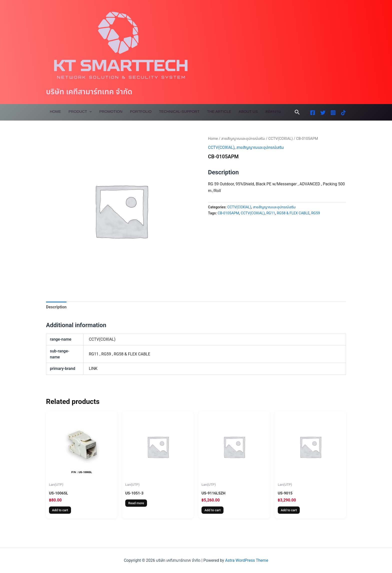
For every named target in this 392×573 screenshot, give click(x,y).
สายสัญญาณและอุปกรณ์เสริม (243, 139)
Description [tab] (56, 307)
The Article (219, 111)
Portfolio (141, 111)
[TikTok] (343, 113)
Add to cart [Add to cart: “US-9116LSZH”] (212, 510)
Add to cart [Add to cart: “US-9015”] (289, 510)
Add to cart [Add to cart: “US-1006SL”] (60, 510)
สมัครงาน (273, 111)
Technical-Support (179, 111)
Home (55, 111)
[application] (89, 112)
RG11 (271, 213)
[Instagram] (333, 113)
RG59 (316, 213)
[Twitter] (323, 113)
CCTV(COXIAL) (280, 139)
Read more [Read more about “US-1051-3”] (136, 503)
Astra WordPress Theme (246, 560)
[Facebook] (313, 113)
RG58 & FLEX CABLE (293, 213)
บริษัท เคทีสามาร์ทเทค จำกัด (89, 92)
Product (80, 112)
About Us (248, 111)
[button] (297, 112)
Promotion (111, 111)
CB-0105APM (228, 213)
